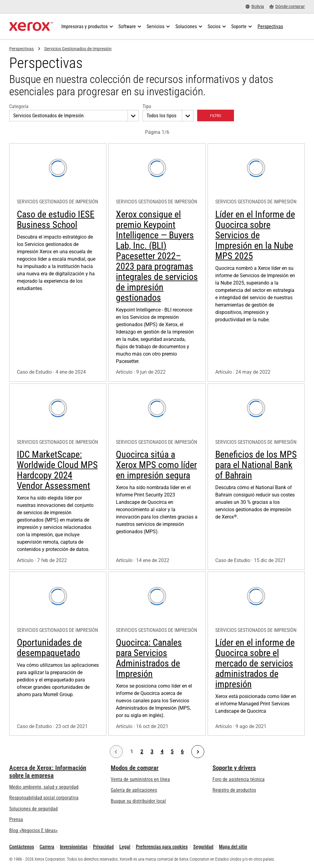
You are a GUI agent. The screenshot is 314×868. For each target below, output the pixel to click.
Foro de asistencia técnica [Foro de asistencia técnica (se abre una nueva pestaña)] (239, 779)
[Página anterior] (116, 752)
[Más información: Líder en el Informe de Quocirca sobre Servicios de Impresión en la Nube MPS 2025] (256, 262)
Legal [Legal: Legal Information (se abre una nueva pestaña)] (125, 847)
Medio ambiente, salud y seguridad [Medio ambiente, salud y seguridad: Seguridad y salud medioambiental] (44, 787)
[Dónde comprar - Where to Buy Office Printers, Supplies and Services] (287, 7)
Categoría (19, 106)
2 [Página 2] (142, 752)
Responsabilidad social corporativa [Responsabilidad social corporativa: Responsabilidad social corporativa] (44, 798)
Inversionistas (74, 847)
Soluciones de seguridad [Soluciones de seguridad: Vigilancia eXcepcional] (33, 809)
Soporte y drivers (234, 768)
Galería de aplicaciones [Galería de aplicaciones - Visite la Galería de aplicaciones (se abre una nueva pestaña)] (134, 790)
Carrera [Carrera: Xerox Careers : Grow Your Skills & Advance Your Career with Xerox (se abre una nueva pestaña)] (47, 847)
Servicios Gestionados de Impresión (78, 49)
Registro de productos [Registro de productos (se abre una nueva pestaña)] (234, 790)
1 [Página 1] (132, 752)
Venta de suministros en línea (140, 779)
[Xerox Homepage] (31, 27)
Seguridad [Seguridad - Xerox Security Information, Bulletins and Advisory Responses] (203, 847)
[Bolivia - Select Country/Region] (255, 7)
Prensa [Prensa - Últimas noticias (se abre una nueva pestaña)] (16, 819)
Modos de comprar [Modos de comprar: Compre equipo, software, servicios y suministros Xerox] (135, 768)
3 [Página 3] (152, 752)
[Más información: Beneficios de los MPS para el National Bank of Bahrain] (256, 477)
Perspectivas (21, 49)
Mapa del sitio (233, 847)
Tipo (147, 106)
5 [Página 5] (172, 752)
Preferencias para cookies (162, 847)
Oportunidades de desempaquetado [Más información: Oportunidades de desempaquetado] (49, 648)
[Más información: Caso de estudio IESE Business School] (58, 262)
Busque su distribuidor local (138, 801)
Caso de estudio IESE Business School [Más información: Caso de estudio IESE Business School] (56, 219)
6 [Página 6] (182, 752)
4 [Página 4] (162, 752)
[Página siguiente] (198, 752)
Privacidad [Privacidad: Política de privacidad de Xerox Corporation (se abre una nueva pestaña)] (103, 847)
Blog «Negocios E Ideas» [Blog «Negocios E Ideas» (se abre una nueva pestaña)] (33, 830)
